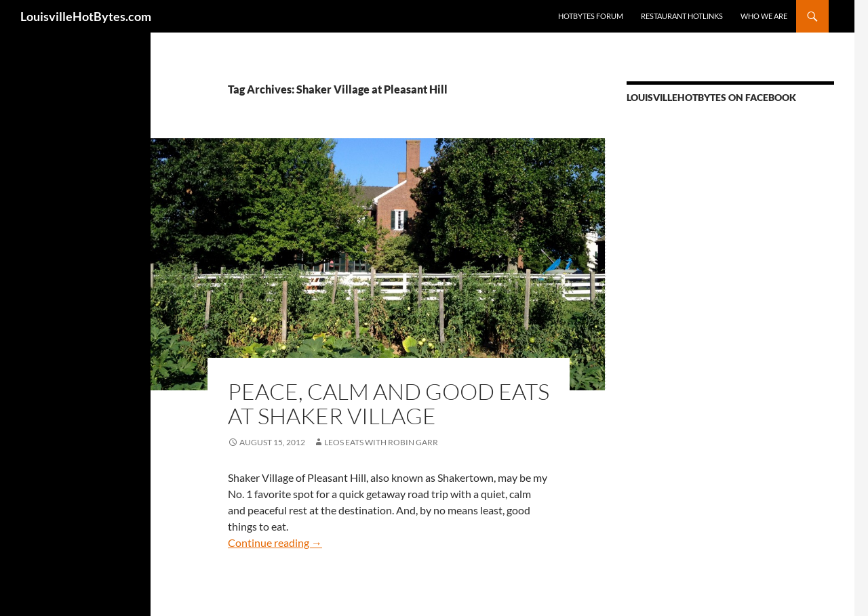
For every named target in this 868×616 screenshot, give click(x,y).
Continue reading (275, 542)
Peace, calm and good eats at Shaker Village (389, 404)
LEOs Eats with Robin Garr (381, 442)
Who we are (764, 16)
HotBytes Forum (591, 16)
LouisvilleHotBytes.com (86, 16)
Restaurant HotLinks (682, 16)
